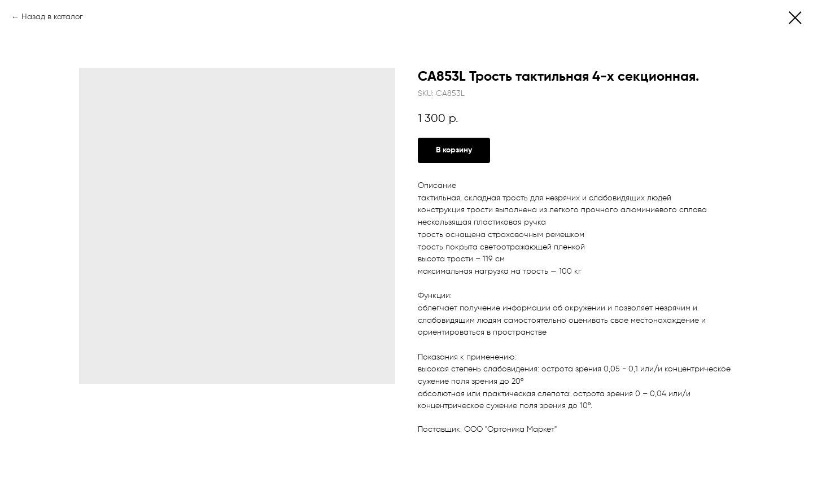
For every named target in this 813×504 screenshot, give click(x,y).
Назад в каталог (52, 17)
